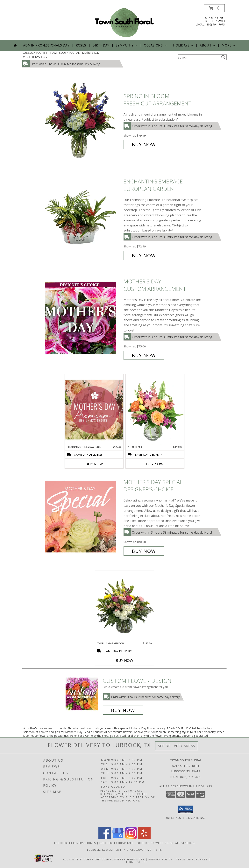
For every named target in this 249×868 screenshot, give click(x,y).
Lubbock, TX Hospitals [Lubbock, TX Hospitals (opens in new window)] (116, 843)
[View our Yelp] (144, 838)
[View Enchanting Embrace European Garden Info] (83, 219)
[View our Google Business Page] (118, 838)
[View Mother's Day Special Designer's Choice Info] (83, 517)
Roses (81, 45)
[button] (214, 8)
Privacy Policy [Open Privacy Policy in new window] (160, 859)
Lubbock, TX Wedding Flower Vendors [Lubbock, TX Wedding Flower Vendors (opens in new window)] (166, 843)
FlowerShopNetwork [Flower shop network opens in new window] (127, 859)
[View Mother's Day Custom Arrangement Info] (83, 318)
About (208, 45)
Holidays (184, 45)
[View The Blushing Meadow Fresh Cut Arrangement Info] (124, 606)
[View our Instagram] (131, 838)
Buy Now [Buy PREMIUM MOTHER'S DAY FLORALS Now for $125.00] (94, 464)
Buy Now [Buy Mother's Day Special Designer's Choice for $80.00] (144, 551)
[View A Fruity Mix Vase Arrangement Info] (155, 410)
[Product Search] (199, 57)
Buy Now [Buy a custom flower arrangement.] (123, 710)
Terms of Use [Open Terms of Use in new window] (137, 862)
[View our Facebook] (105, 838)
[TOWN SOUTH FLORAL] (124, 22)
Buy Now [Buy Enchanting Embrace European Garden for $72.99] (144, 256)
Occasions (156, 45)
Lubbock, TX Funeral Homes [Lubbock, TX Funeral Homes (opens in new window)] (75, 843)
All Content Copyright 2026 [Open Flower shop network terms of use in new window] (86, 859)
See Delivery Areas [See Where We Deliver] (177, 746)
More (229, 45)
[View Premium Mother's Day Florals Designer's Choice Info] (94, 410)
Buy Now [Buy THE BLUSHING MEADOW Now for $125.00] (124, 660)
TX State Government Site (142, 850)
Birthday (101, 45)
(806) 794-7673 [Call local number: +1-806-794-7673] (215, 24)
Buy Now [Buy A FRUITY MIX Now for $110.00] (155, 464)
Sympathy (127, 45)
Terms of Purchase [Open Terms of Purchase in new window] (192, 859)
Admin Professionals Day (46, 45)
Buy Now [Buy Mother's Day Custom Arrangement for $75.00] (144, 355)
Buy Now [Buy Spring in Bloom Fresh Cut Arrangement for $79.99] (144, 144)
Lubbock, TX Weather (103, 850)
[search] (223, 57)
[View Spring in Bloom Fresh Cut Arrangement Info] (83, 120)
